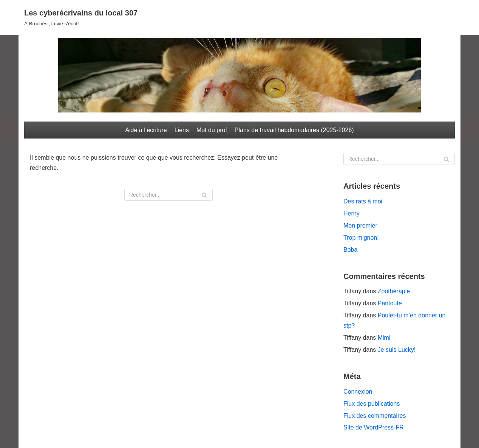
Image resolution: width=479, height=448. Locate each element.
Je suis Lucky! (397, 350)
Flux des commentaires (375, 416)
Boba (350, 250)
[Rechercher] (168, 195)
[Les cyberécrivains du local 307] (81, 17)
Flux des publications (372, 404)
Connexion (358, 392)
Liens (182, 130)
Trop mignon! (361, 238)
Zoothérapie (394, 291)
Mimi (384, 338)
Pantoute (390, 303)
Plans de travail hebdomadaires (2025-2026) (294, 130)
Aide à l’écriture (146, 130)
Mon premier (360, 226)
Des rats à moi (363, 201)
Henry (352, 213)
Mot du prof (212, 130)
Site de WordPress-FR (374, 427)
